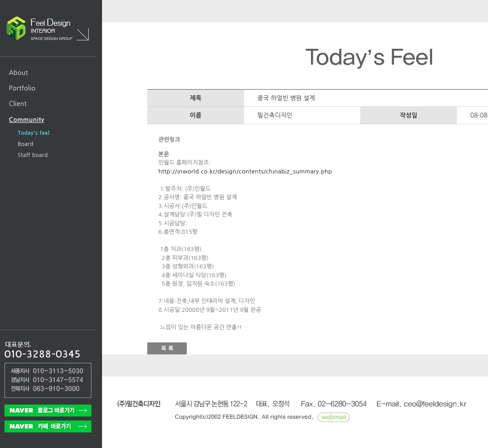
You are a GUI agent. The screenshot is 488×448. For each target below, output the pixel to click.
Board (26, 144)
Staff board (33, 155)
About (18, 73)
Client (18, 104)
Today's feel (34, 133)
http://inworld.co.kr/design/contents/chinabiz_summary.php (245, 171)
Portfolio (22, 88)
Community (27, 120)
